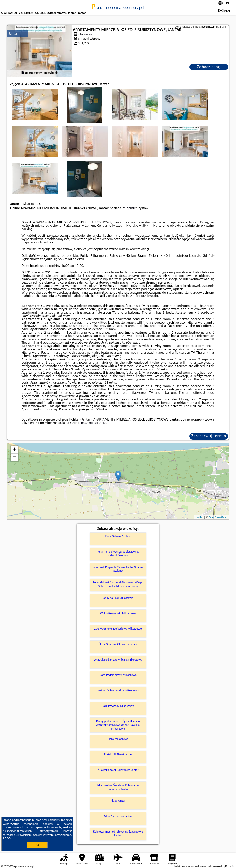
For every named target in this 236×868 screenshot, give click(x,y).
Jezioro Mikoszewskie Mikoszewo (118, 690)
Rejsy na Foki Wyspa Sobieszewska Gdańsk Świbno (118, 553)
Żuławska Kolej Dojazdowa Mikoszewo (118, 629)
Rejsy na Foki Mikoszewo (118, 598)
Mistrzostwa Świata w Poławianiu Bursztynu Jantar (118, 787)
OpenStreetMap (218, 517)
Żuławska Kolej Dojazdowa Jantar (118, 770)
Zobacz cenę (209, 67)
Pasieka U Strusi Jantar (118, 754)
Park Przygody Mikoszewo (118, 706)
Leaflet (199, 517)
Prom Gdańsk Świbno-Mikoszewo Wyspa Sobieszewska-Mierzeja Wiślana (118, 584)
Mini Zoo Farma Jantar (118, 816)
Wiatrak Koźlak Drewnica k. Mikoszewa (118, 660)
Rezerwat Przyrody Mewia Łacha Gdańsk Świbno (118, 569)
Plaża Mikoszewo (118, 739)
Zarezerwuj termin (209, 436)
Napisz (231, 866)
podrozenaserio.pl (118, 7)
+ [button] (15, 450)
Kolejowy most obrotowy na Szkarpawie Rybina (118, 833)
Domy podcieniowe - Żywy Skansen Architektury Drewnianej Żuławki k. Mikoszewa (118, 725)
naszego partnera (94, 423)
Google (67, 820)
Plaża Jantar (118, 801)
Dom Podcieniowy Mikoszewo (118, 675)
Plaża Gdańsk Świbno (118, 536)
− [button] (15, 458)
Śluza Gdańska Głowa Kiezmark (118, 644)
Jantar (13, 34)
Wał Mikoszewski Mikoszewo (118, 613)
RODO (7, 838)
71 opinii (128, 208)
